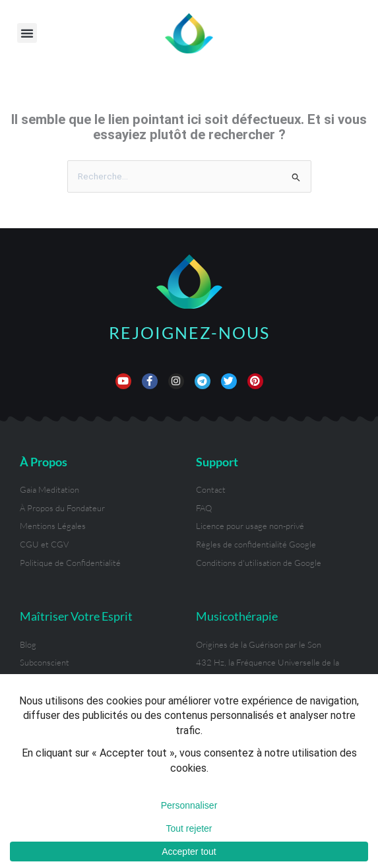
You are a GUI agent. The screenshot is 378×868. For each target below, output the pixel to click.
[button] (27, 33)
